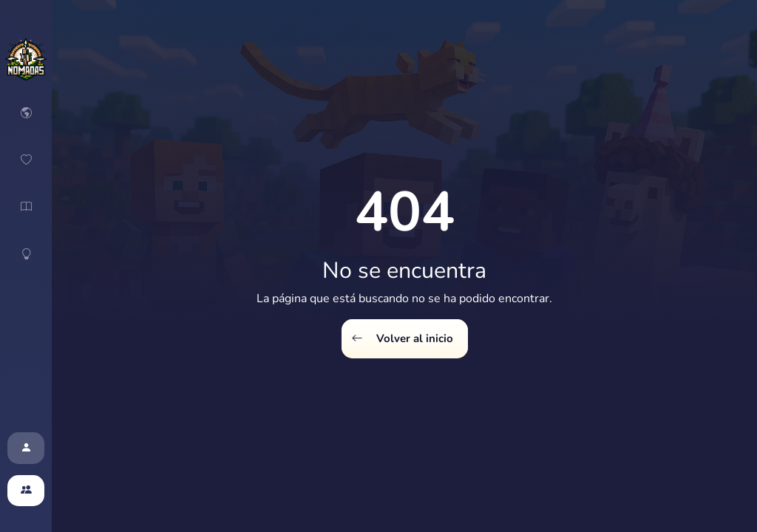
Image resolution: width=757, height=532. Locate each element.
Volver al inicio (403, 339)
